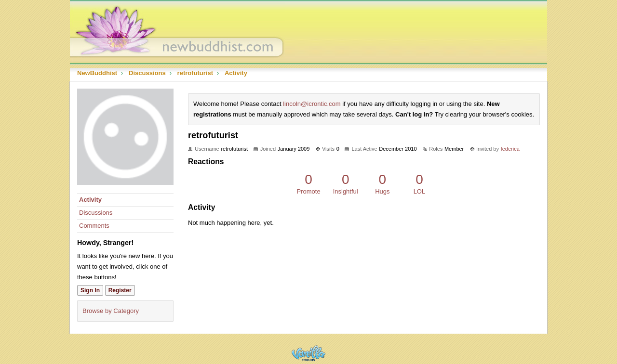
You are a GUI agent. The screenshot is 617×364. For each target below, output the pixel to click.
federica (510, 149)
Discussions (96, 213)
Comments (94, 226)
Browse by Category (111, 311)
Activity (90, 200)
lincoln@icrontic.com (312, 104)
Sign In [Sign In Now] (90, 290)
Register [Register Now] (120, 290)
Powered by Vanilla (308, 353)
